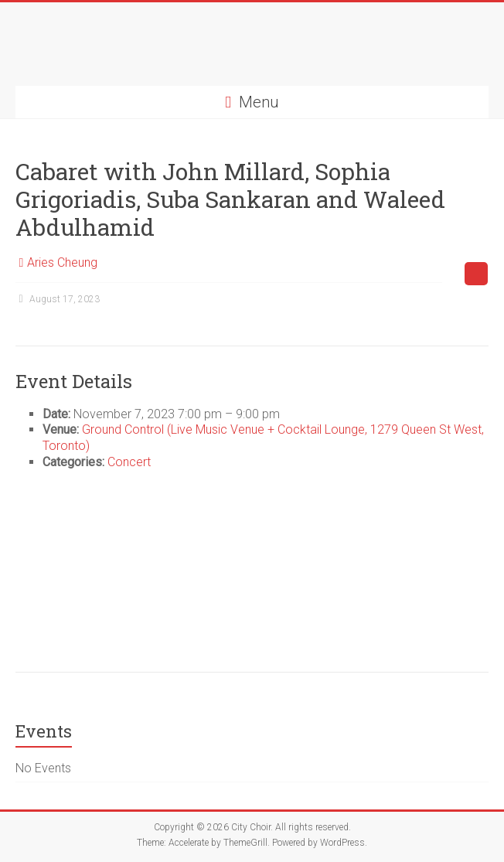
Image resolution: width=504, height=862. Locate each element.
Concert (129, 462)
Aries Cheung (62, 262)
